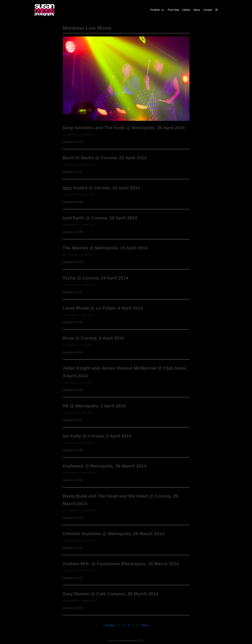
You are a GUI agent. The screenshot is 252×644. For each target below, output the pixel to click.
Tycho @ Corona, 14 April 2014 (96, 278)
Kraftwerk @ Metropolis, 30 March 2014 (105, 466)
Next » (145, 625)
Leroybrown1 (72, 134)
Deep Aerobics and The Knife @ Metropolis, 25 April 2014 (124, 128)
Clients (186, 10)
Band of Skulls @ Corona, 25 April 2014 (105, 158)
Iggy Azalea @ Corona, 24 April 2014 (101, 188)
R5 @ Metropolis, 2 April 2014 (94, 406)
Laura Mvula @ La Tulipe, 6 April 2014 (103, 308)
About (197, 10)
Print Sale (173, 10)
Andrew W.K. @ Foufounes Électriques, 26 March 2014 (121, 564)
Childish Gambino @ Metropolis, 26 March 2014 (113, 534)
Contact (208, 10)
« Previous (109, 625)
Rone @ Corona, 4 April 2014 (93, 338)
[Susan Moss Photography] (60, 10)
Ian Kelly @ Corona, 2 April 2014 (97, 436)
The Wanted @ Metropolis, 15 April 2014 (105, 248)
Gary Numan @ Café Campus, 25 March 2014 (110, 594)
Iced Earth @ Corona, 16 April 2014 (100, 218)
